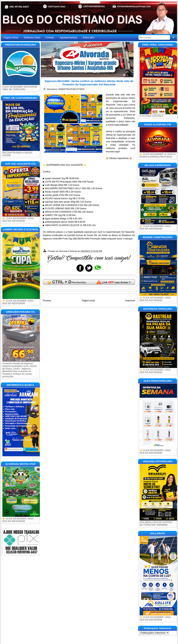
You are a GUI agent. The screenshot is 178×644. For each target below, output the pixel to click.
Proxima (47, 301)
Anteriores (130, 301)
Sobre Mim (89, 37)
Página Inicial (11, 37)
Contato (50, 37)
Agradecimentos (68, 37)
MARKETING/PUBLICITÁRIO (71, 89)
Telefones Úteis (32, 37)
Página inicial (88, 301)
